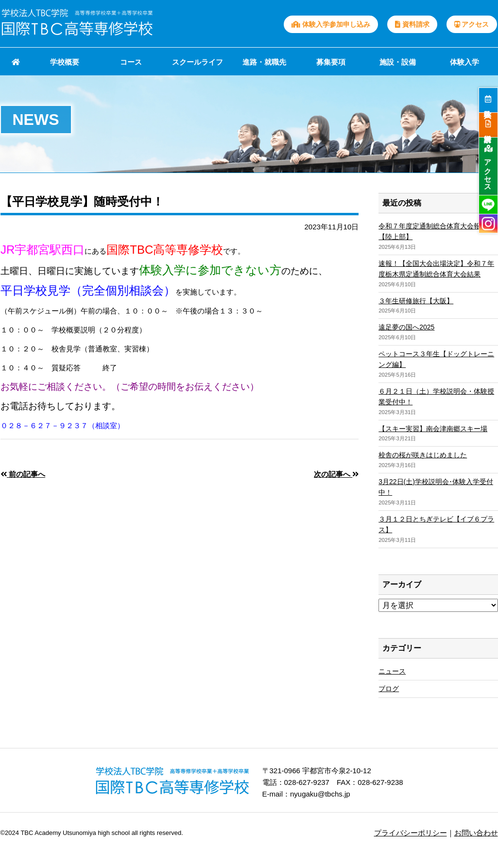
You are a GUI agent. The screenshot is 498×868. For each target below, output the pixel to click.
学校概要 (65, 62)
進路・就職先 (264, 62)
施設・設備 (398, 62)
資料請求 (412, 24)
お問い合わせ (476, 833)
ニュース (392, 671)
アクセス (472, 24)
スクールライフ (197, 62)
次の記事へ (336, 474)
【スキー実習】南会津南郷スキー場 (433, 429)
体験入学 (464, 62)
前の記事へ (23, 474)
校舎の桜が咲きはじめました (423, 455)
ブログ (389, 689)
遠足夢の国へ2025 (406, 327)
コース (131, 62)
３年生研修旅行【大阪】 (416, 301)
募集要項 (331, 62)
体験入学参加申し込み (331, 24)
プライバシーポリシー (411, 833)
